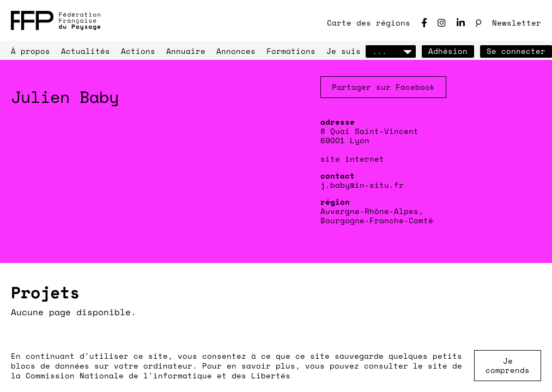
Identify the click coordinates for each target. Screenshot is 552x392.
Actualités (86, 51)
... (391, 51)
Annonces (236, 51)
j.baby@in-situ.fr (362, 185)
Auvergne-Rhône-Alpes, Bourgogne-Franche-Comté (377, 216)
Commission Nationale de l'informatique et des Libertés (158, 375)
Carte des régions (369, 23)
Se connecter (516, 51)
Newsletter (517, 23)
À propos (31, 51)
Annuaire (186, 51)
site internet (352, 159)
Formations (291, 51)
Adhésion (448, 51)
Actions (138, 51)
